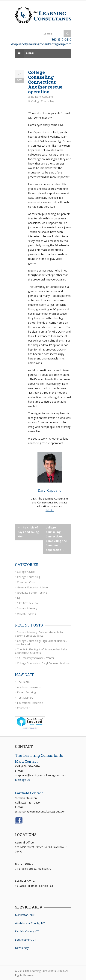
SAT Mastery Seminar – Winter (36, 658)
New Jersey (22, 948)
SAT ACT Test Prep (29, 603)
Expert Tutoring (26, 692)
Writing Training (27, 614)
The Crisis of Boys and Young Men (28, 532)
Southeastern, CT (26, 940)
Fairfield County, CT (27, 931)
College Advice (26, 572)
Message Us (22, 780)
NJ (18, 598)
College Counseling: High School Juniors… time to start (41, 642)
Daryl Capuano (44, 97)
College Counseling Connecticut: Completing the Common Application (56, 539)
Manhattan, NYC (25, 915)
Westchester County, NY (30, 923)
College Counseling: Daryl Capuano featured (44, 663)
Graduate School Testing (32, 593)
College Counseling (43, 101)
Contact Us (24, 708)
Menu (25, 53)
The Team (23, 682)
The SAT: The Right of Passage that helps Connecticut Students (41, 651)
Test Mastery (25, 698)
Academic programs (29, 687)
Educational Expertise (30, 703)
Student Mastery (27, 608)
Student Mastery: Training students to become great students (39, 634)
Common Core (26, 582)
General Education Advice (32, 587)
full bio (50, 510)
